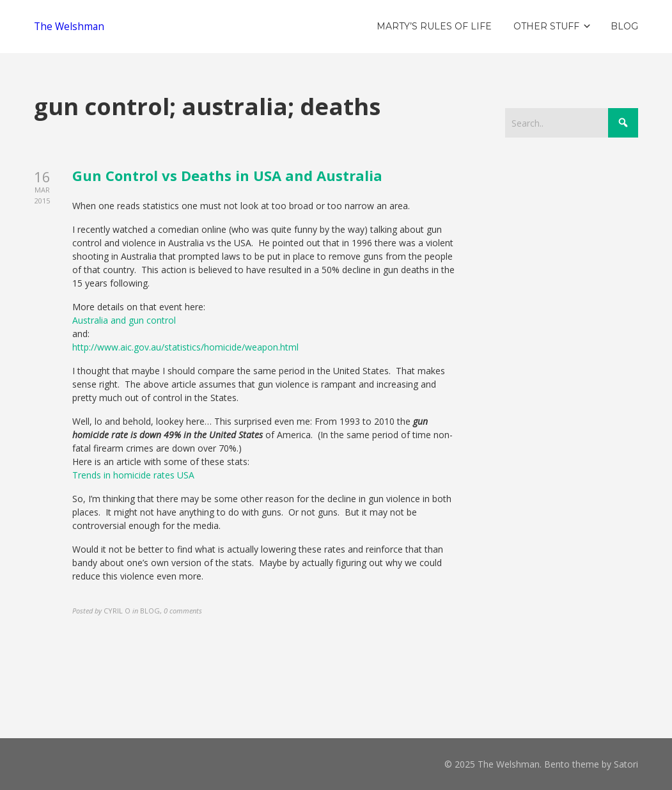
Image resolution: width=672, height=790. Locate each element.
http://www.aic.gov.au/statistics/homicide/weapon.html (185, 347)
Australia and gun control (124, 320)
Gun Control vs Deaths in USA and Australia (227, 175)
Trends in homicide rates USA (133, 475)
